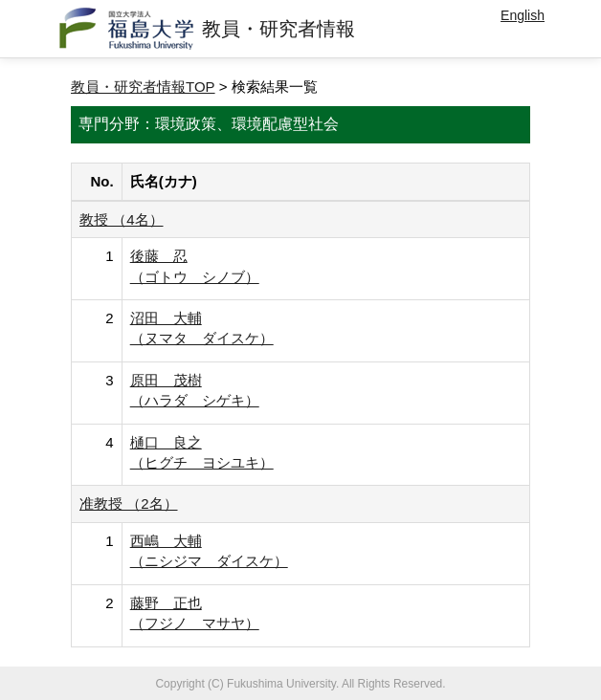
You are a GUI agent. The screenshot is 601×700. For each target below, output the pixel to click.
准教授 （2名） (129, 503)
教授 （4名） (122, 219)
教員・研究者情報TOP (143, 87)
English (523, 15)
